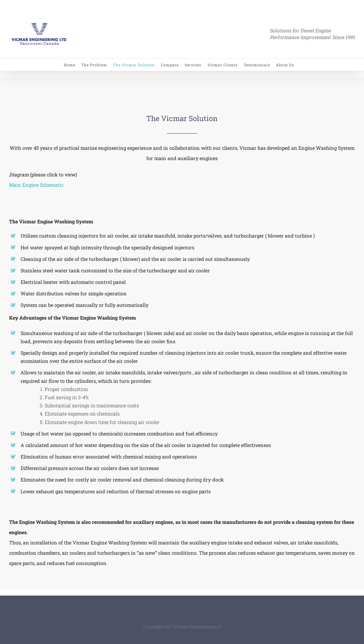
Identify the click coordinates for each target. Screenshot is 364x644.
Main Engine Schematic (36, 185)
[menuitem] (73, 65)
